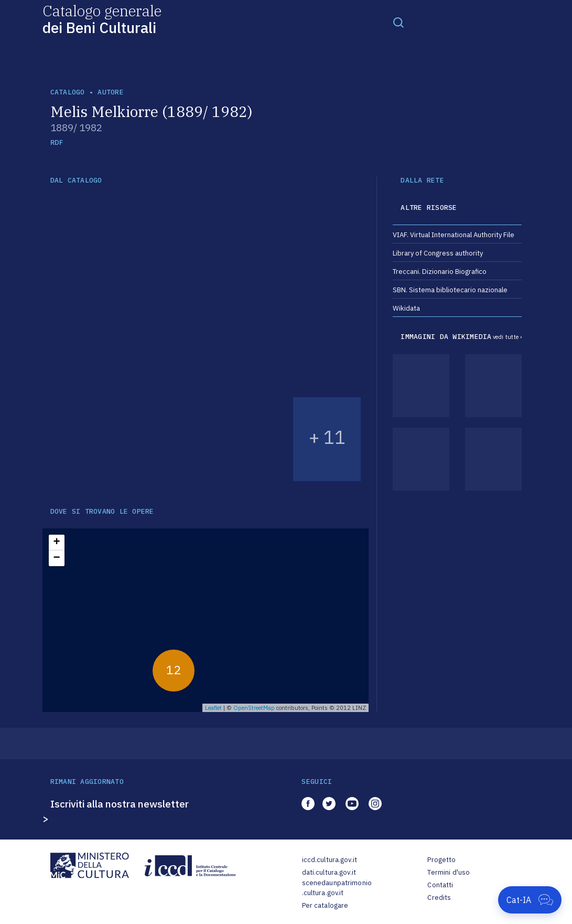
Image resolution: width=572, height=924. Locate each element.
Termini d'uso (449, 872)
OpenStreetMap (254, 708)
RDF (57, 142)
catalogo (68, 92)
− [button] (56, 558)
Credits (439, 898)
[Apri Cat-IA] (530, 900)
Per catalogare (325, 905)
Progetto (441, 860)
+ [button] (56, 543)
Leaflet (213, 708)
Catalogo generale (102, 19)
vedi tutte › (508, 337)
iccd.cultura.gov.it (330, 860)
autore (111, 92)
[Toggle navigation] (398, 22)
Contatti (440, 885)
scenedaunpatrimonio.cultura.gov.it (337, 888)
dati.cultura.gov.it (329, 872)
